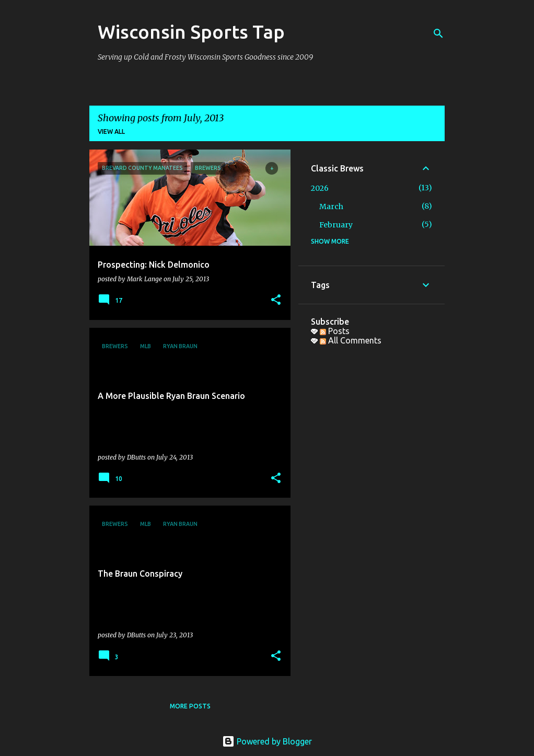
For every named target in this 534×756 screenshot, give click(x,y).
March (331, 207)
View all (111, 131)
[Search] (438, 33)
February (336, 225)
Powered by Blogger (267, 741)
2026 (320, 188)
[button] (276, 300)
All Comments (351, 340)
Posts (335, 331)
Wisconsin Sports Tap (191, 32)
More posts (190, 706)
